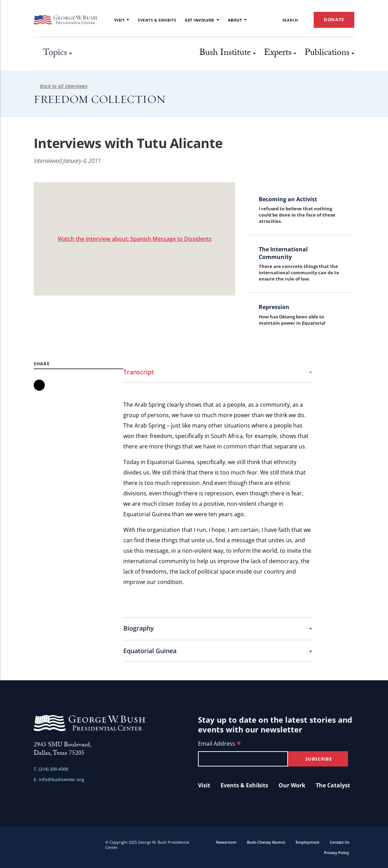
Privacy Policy (337, 853)
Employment (307, 842)
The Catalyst (333, 785)
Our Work (292, 785)
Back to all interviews (61, 86)
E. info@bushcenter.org (59, 779)
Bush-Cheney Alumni (266, 842)
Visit (122, 20)
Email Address (220, 744)
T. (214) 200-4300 (51, 769)
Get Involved (202, 20)
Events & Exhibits (157, 20)
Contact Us (339, 842)
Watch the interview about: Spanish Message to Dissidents (135, 239)
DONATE (334, 19)
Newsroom (226, 842)
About (237, 20)
